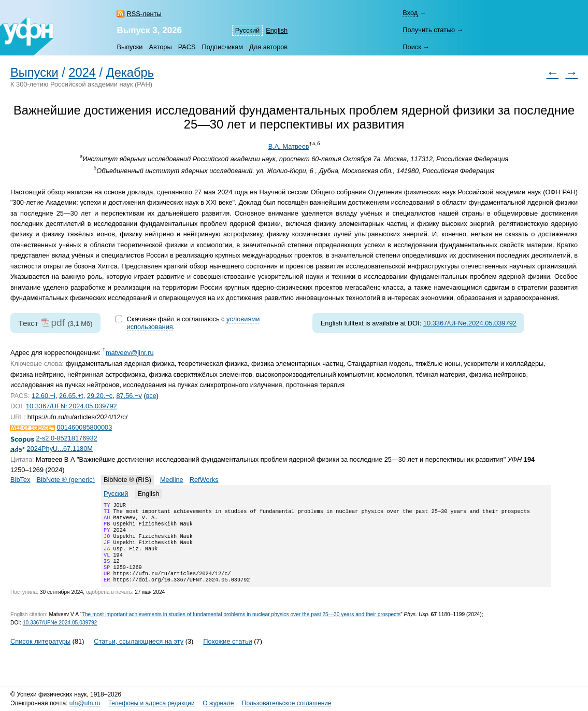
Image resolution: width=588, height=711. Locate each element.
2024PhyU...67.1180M (60, 449)
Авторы (160, 47)
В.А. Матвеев (289, 146)
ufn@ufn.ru (85, 703)
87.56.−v (129, 396)
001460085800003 (85, 427)
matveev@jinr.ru (130, 353)
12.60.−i (44, 396)
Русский (247, 30)
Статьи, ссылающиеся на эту (139, 655)
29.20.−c (100, 396)
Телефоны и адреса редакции (152, 703)
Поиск (412, 47)
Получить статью (429, 30)
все (151, 396)
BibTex (20, 480)
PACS (187, 47)
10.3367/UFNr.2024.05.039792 (71, 406)
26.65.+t (71, 396)
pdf (58, 323)
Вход (410, 13)
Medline (172, 480)
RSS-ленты (144, 14)
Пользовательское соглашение (287, 703)
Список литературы (40, 655)
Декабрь (130, 73)
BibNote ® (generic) (66, 480)
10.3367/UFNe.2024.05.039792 (470, 323)
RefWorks (204, 480)
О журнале (218, 703)
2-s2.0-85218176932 (67, 438)
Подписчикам (223, 47)
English (277, 30)
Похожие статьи (227, 655)
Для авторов (268, 47)
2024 (82, 73)
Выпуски (130, 47)
